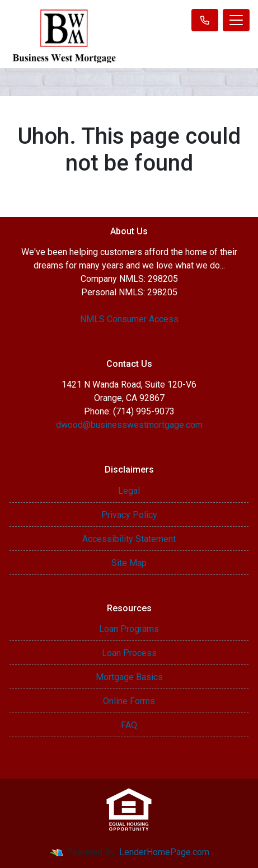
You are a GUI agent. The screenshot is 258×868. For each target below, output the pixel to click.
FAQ (129, 725)
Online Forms (129, 701)
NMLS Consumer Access (129, 319)
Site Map (129, 563)
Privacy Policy (129, 515)
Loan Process (129, 653)
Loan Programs (129, 629)
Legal (129, 491)
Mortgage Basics (129, 677)
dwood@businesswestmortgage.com (129, 425)
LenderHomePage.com (164, 852)
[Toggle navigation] (236, 20)
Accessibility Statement (129, 539)
